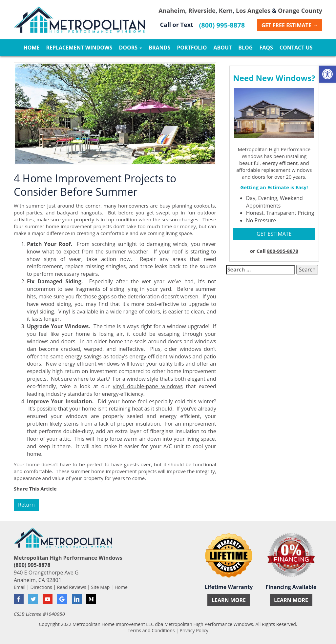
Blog (245, 48)
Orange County (300, 10)
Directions (41, 587)
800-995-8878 (282, 251)
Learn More (229, 600)
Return (26, 505)
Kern (226, 10)
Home (31, 48)
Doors (130, 48)
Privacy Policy (194, 630)
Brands (159, 48)
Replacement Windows (79, 48)
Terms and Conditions (151, 630)
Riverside (202, 10)
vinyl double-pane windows (148, 386)
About (222, 48)
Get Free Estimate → (290, 25)
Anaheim (172, 10)
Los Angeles (253, 10)
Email (20, 587)
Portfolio (192, 48)
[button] (327, 74)
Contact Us (296, 48)
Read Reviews (72, 587)
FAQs (266, 48)
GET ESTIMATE (274, 234)
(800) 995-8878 (222, 25)
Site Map (101, 587)
